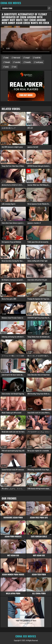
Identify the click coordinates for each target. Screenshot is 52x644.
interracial (17, 57)
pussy (7, 67)
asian (7, 57)
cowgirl (27, 57)
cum (15, 67)
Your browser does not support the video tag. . (26, 40)
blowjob (8, 62)
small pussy (39, 62)
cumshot (18, 62)
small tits (38, 57)
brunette (28, 62)
